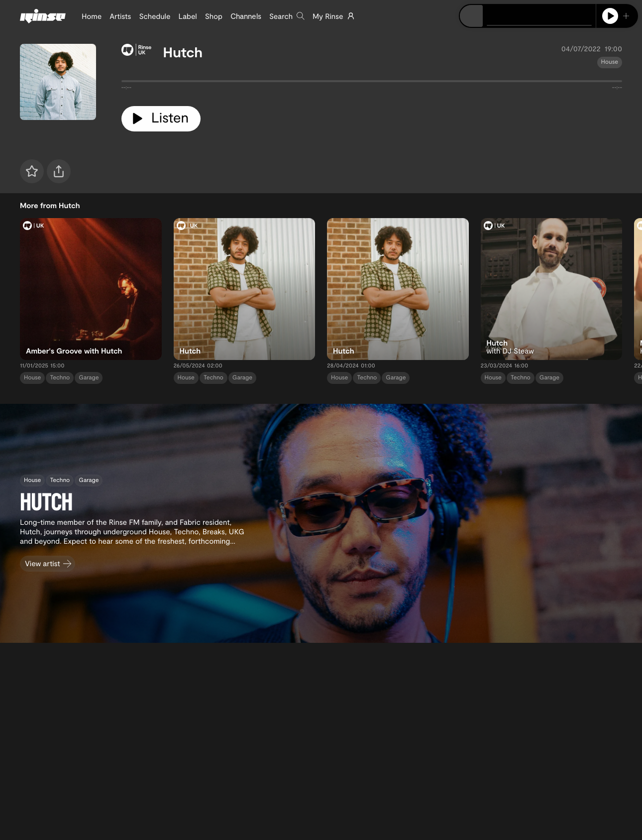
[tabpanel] (372, 83)
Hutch (183, 52)
